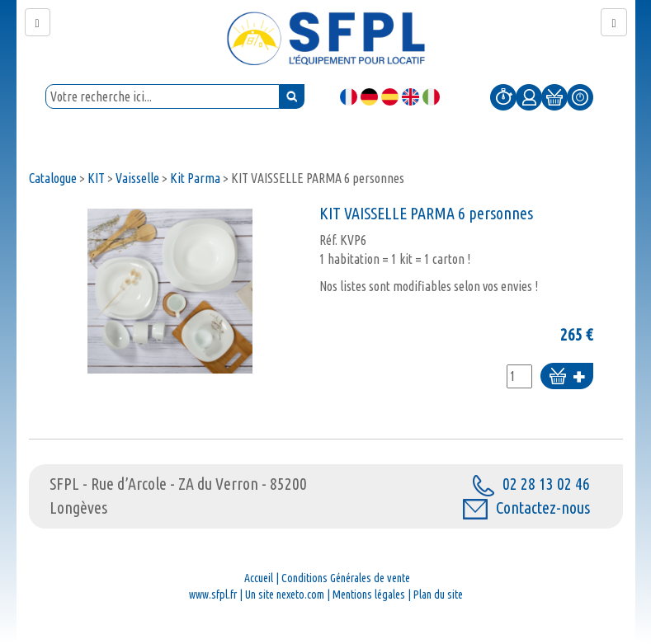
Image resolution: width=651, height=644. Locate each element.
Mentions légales (369, 595)
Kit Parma (196, 178)
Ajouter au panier (567, 377)
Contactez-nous (526, 508)
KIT (96, 178)
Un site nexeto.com (285, 595)
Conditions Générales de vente (346, 578)
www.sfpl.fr (213, 595)
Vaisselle (137, 178)
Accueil (259, 578)
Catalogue (53, 178)
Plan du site (438, 595)
